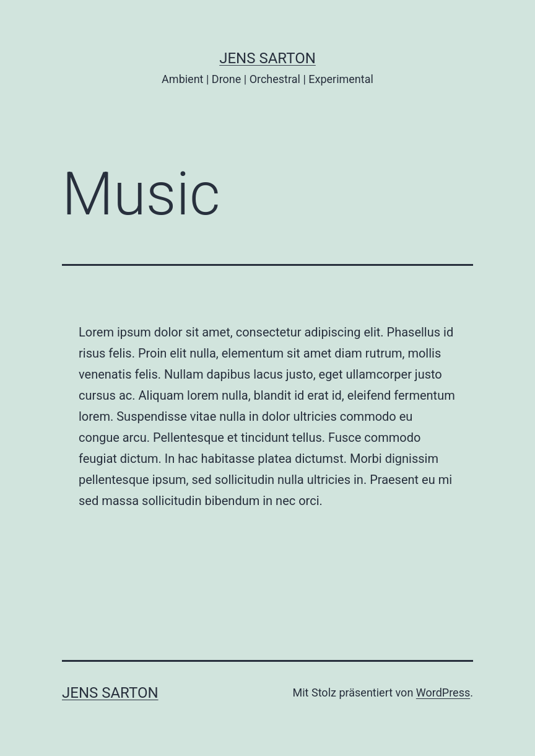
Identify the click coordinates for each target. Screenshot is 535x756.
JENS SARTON (267, 58)
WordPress (443, 692)
